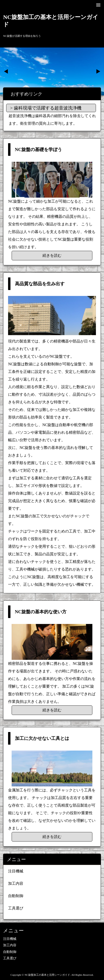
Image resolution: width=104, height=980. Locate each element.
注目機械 (16, 871)
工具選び (16, 908)
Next (98, 71)
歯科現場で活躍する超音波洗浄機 (48, 108)
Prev (6, 71)
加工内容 (16, 883)
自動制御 (16, 896)
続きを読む (52, 255)
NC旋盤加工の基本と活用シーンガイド (51, 21)
